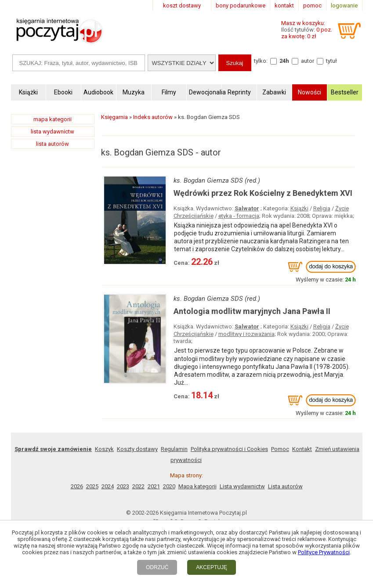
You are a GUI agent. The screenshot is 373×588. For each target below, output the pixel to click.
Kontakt (302, 449)
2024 (108, 486)
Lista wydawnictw (242, 486)
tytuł (331, 61)
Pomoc (280, 449)
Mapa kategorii (197, 486)
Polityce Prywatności (324, 552)
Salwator (247, 208)
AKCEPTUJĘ (212, 567)
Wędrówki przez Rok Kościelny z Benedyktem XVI (263, 193)
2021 (154, 486)
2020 (169, 486)
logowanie (344, 5)
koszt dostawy (182, 5)
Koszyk (104, 449)
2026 (77, 486)
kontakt (284, 5)
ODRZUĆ (157, 567)
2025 (92, 486)
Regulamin (174, 449)
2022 (138, 486)
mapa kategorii (53, 119)
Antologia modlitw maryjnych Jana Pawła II (252, 311)
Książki (299, 208)
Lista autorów (285, 486)
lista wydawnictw (53, 132)
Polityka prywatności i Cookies (229, 449)
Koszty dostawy (137, 449)
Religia (322, 208)
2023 (123, 486)
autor (308, 61)
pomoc (312, 5)
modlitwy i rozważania (246, 334)
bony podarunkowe (241, 5)
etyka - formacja (239, 216)
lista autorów (53, 144)
